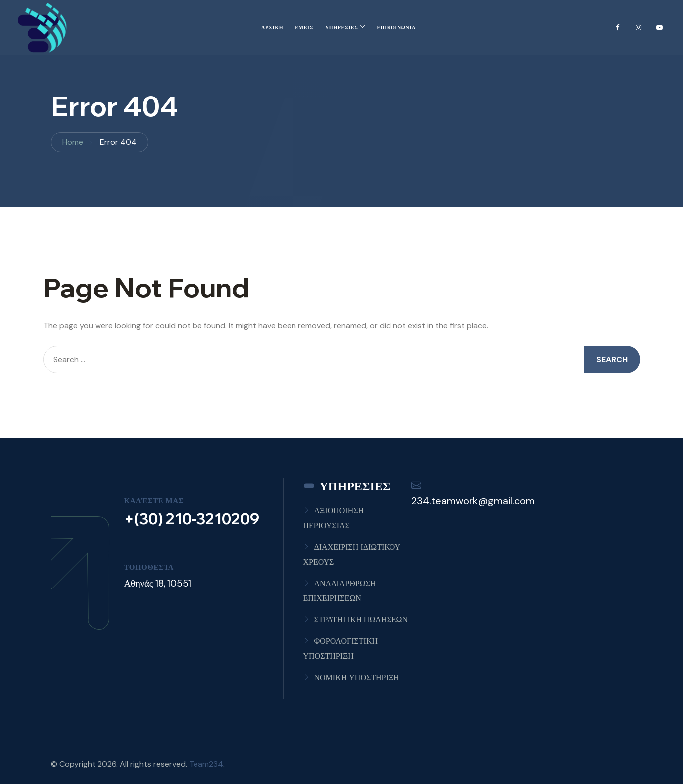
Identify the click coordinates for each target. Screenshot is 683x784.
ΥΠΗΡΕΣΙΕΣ (342, 28)
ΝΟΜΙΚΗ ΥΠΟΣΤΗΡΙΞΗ (357, 677)
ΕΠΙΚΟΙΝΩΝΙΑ (396, 28)
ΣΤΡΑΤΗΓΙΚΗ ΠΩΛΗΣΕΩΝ (361, 620)
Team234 (206, 764)
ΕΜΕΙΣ (304, 28)
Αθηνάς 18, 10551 (158, 583)
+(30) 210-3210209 (192, 519)
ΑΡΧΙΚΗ (272, 28)
